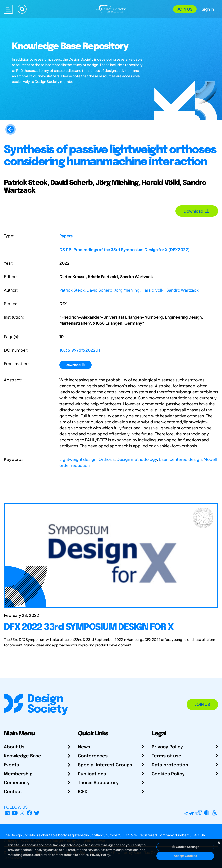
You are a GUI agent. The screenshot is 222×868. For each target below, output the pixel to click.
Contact (13, 792)
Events (11, 765)
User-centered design (180, 459)
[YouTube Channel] (15, 813)
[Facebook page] (29, 813)
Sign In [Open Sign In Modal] (208, 9)
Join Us (185, 9)
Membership (18, 774)
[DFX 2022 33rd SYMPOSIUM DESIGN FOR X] (111, 632)
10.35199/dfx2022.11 (80, 350)
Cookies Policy (168, 774)
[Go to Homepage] (111, 8)
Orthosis (106, 459)
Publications (92, 774)
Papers (66, 236)
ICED (83, 792)
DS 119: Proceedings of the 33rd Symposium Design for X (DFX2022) (125, 249)
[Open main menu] (8, 9)
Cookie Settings (185, 847)
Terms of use (167, 756)
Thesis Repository (98, 783)
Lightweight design (78, 459)
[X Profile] (37, 813)
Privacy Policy (167, 747)
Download (197, 211)
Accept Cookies (185, 856)
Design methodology (137, 459)
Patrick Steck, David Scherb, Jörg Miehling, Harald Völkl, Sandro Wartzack (129, 290)
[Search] (22, 9)
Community (17, 783)
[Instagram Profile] (22, 813)
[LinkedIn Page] (7, 813)
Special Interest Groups (105, 765)
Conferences (93, 756)
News (84, 747)
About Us (14, 747)
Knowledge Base (22, 756)
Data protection (170, 765)
